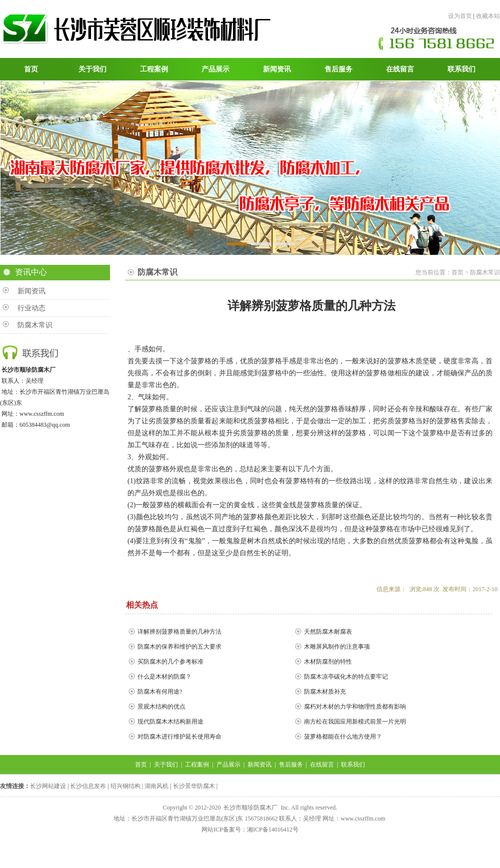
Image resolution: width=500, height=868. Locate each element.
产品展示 (228, 765)
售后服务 (291, 765)
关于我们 (166, 765)
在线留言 (322, 765)
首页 (141, 765)
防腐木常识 (35, 325)
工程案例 (197, 765)
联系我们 (353, 765)
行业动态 (31, 308)
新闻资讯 (31, 291)
